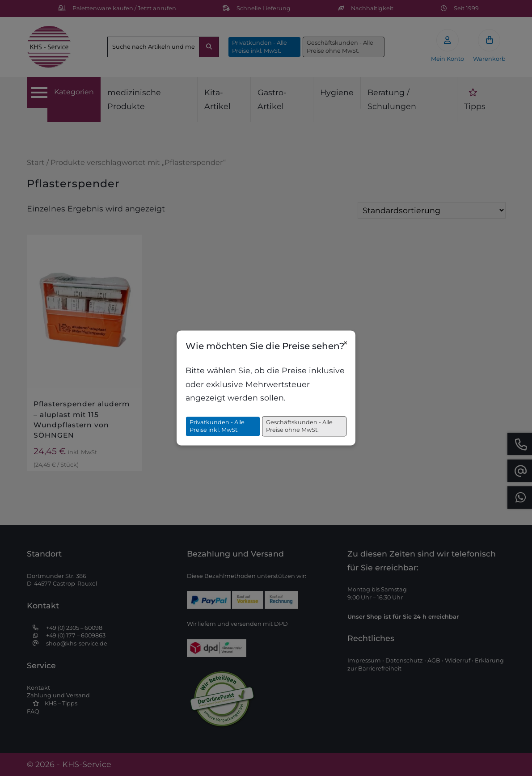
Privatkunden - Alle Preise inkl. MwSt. (217, 426)
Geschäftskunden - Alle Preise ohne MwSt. (299, 426)
